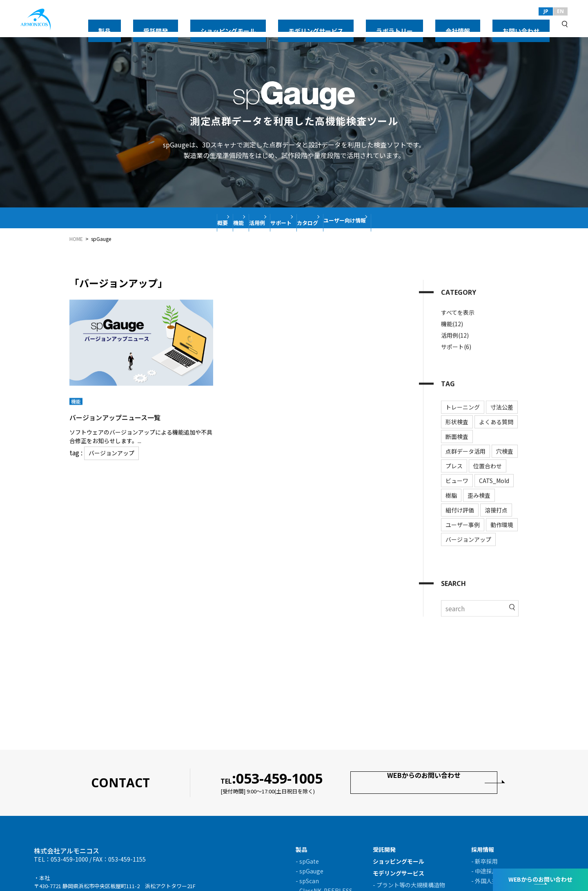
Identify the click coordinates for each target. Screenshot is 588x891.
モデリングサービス (396, 24)
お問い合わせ (532, 24)
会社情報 (492, 24)
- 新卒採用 (484, 861)
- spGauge (310, 871)
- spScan (307, 881)
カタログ (334, 217)
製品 (253, 24)
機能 (205, 217)
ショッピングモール (332, 24)
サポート (287, 217)
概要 (171, 217)
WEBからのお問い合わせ (424, 782)
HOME (76, 239)
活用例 (243, 217)
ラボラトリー (451, 24)
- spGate (307, 861)
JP (546, 11)
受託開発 (283, 24)
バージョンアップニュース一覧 (132, 413)
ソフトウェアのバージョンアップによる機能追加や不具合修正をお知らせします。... (141, 433)
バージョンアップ (109, 449)
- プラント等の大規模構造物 (409, 885)
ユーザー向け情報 (393, 217)
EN (560, 11)
